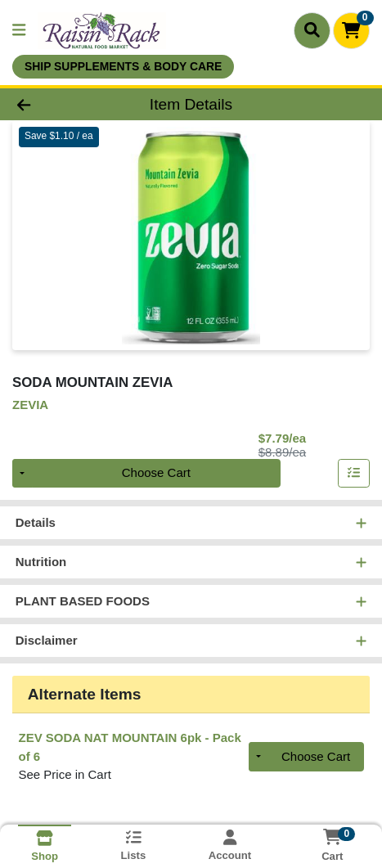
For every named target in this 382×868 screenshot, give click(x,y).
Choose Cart (156, 473)
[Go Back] (57, 104)
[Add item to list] (354, 474)
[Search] (312, 30)
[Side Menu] (19, 31)
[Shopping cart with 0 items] (351, 31)
